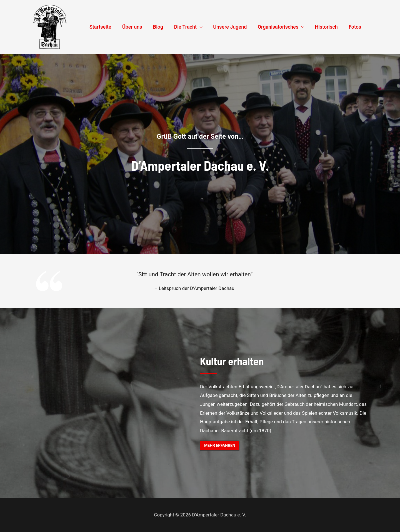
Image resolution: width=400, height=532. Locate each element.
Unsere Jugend (233, 27)
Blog (163, 27)
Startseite (107, 27)
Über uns (138, 27)
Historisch (328, 27)
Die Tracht (189, 27)
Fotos (355, 27)
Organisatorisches (280, 27)
